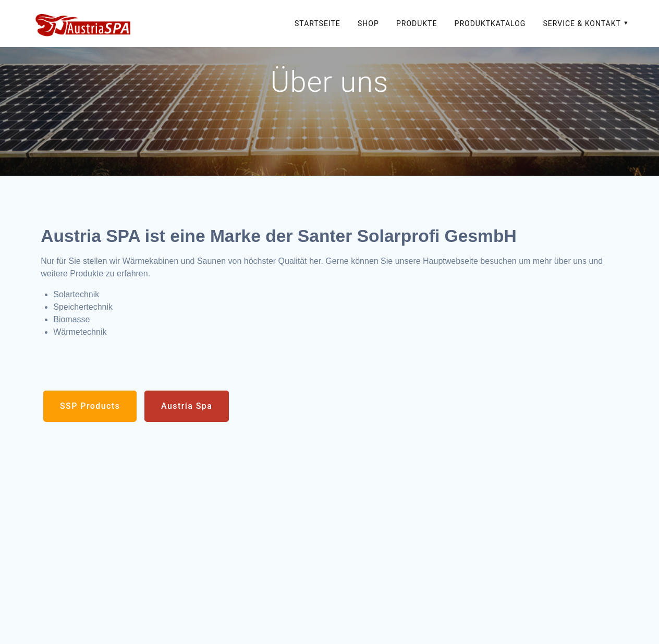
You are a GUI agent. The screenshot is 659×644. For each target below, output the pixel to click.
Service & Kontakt (582, 23)
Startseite (318, 23)
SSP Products (90, 406)
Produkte (417, 23)
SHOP (368, 23)
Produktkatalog (490, 23)
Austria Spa (187, 406)
